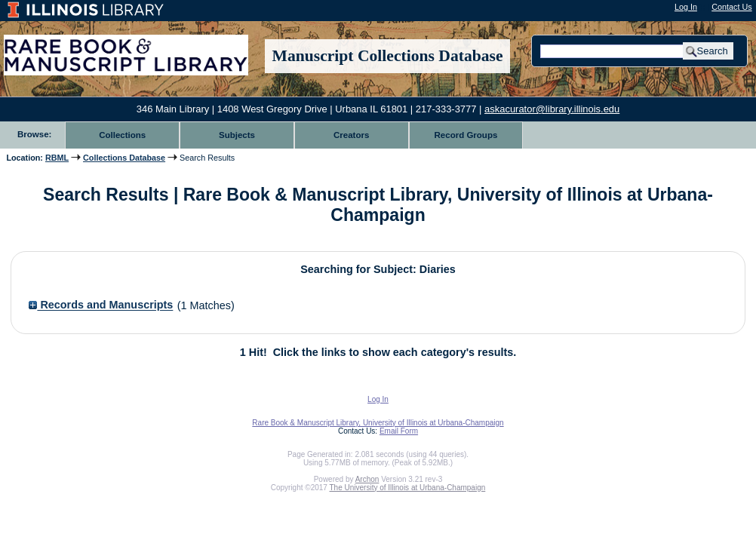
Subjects (237, 135)
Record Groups (466, 135)
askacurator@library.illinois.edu (552, 109)
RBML (57, 158)
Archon (367, 479)
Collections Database (124, 158)
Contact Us (731, 7)
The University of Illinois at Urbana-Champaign (408, 488)
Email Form (399, 431)
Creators (351, 135)
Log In (686, 7)
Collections (122, 135)
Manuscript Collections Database (388, 56)
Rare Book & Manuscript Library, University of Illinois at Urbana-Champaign (378, 423)
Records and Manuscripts (101, 305)
